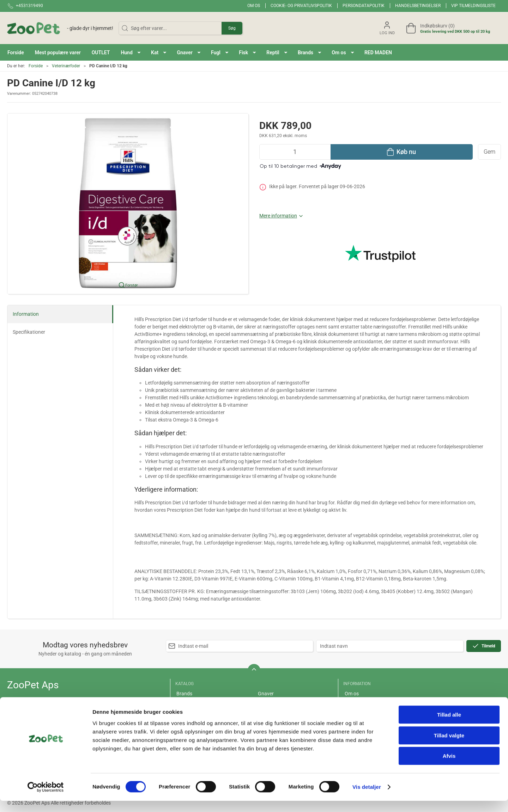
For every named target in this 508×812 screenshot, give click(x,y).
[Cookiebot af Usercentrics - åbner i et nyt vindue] (46, 798)
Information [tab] (26, 314)
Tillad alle (449, 726)
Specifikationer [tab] (29, 332)
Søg (232, 28)
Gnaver (266, 694)
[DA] (60, 28)
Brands (184, 694)
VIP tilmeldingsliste (473, 6)
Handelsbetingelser (418, 6)
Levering (354, 704)
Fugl (263, 704)
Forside (36, 66)
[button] (131, 52)
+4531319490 (23, 708)
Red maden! (189, 704)
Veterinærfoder (66, 66)
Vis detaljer (367, 798)
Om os (254, 6)
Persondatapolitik (364, 6)
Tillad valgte (449, 747)
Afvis (449, 767)
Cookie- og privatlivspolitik (301, 6)
